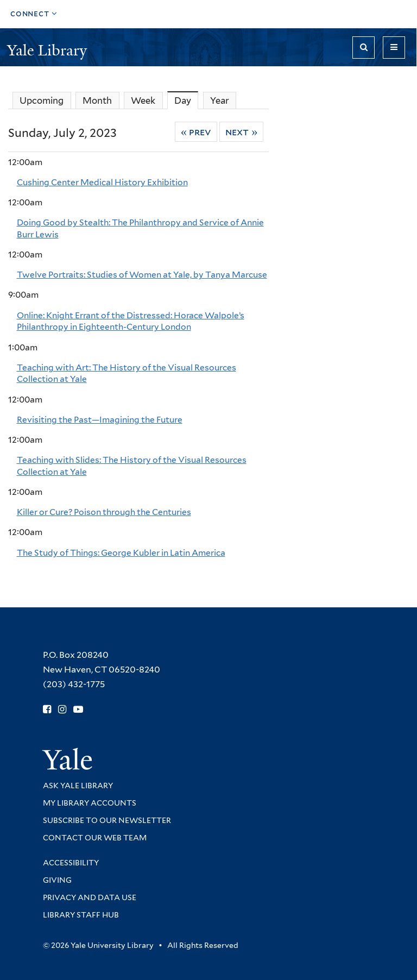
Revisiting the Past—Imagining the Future (100, 420)
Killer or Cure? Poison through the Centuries (104, 512)
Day (186, 100)
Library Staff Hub (81, 915)
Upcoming (42, 100)
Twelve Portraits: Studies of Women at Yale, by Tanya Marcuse (142, 275)
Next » (241, 132)
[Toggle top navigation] (34, 14)
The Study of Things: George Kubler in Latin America (121, 553)
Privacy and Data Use (90, 897)
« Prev (196, 132)
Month (97, 100)
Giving (57, 880)
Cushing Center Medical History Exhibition (102, 182)
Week (143, 100)
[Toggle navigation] (394, 48)
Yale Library (49, 50)
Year (220, 100)
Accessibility (71, 863)
